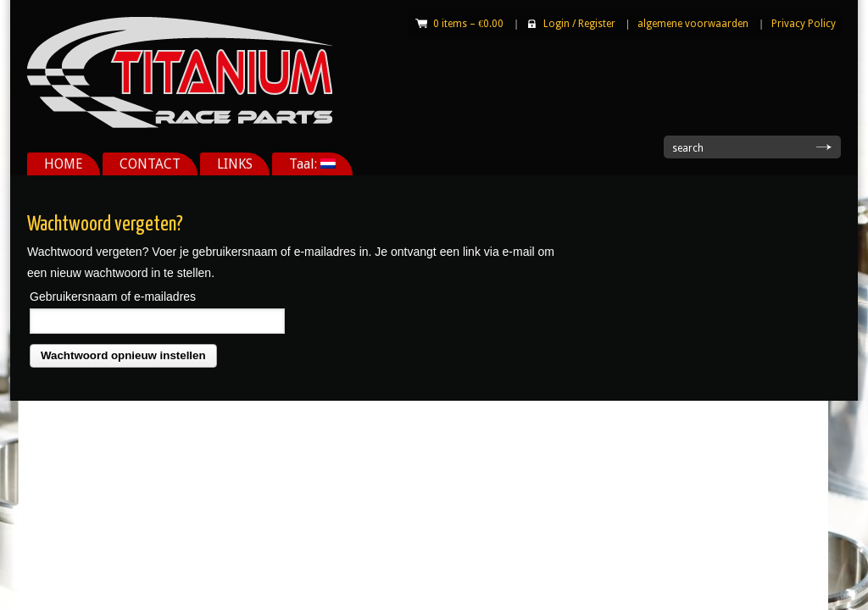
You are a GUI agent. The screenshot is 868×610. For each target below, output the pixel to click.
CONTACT (150, 164)
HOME (64, 164)
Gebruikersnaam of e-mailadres (113, 297)
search (688, 148)
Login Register (579, 24)
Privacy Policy (804, 24)
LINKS (235, 164)
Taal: (312, 164)
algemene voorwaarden (693, 24)
